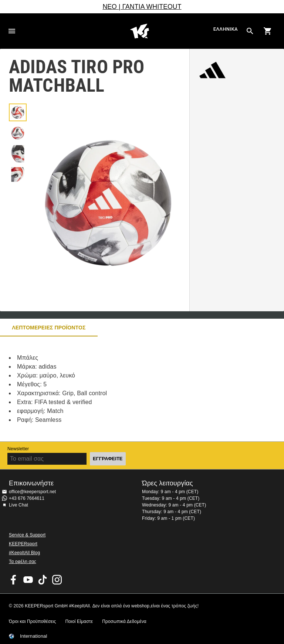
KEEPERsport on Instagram (57, 580)
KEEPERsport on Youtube (28, 580)
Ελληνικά (226, 29)
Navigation (12, 31)
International (34, 636)
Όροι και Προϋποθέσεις (32, 621)
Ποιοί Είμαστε (79, 621)
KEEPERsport (23, 544)
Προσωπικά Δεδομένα (124, 621)
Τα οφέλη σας (23, 562)
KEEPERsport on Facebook (14, 580)
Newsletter (18, 449)
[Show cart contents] (268, 31)
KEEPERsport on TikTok (43, 580)
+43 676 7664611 (27, 498)
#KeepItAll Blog (24, 553)
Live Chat (18, 505)
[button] (18, 112)
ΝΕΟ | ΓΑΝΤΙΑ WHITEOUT (142, 7)
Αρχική (140, 31)
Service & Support (27, 535)
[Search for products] (250, 31)
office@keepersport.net (32, 492)
